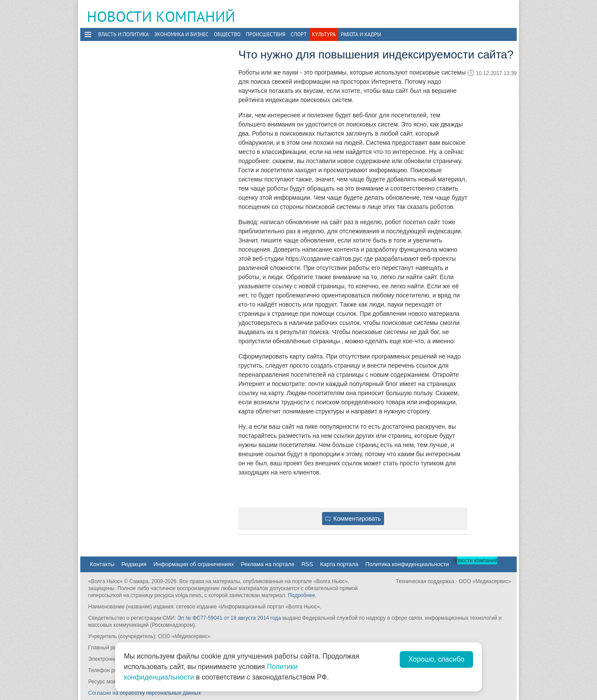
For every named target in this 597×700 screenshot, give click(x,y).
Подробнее (302, 595)
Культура (324, 34)
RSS (307, 564)
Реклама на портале (268, 564)
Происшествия (266, 34)
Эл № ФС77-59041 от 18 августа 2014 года (229, 618)
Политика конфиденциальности (407, 564)
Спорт (299, 34)
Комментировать (353, 519)
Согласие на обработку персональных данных (144, 693)
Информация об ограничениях (193, 564)
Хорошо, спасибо (436, 659)
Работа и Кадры (361, 34)
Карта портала (339, 564)
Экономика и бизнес (181, 34)
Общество (227, 34)
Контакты (102, 564)
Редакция (134, 564)
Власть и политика (124, 34)
